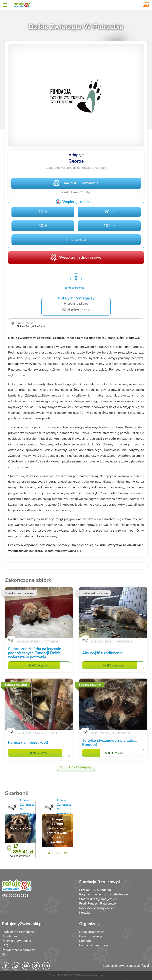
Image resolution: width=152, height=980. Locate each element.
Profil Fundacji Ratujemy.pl (98, 904)
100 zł (109, 226)
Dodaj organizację (92, 932)
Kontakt (85, 913)
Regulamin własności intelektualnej (104, 894)
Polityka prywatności (16, 941)
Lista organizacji (91, 936)
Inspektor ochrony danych (97, 908)
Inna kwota (76, 240)
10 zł (43, 212)
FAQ (5, 945)
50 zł (43, 226)
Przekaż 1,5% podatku (95, 890)
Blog (5, 954)
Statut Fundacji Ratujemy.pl (98, 899)
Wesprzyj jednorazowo (80, 257)
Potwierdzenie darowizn (19, 950)
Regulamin (9, 936)
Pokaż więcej (74, 767)
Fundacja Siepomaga (94, 945)
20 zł (109, 212)
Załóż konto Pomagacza (19, 932)
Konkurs (85, 941)
